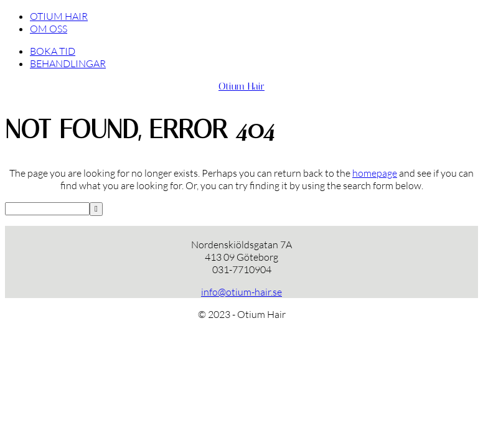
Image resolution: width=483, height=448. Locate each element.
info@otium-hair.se (241, 292)
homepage (375, 173)
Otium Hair (241, 86)
